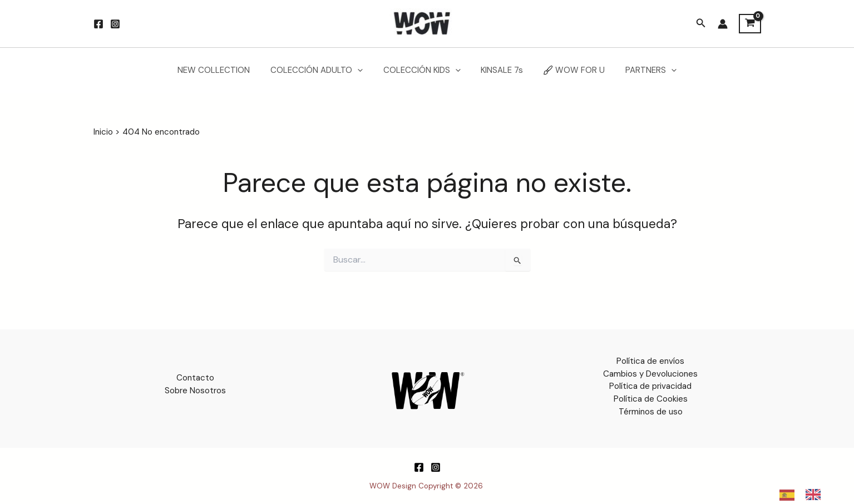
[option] (816, 495)
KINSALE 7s (500, 70)
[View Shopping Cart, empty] (750, 24)
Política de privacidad (650, 386)
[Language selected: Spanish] (806, 495)
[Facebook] (98, 24)
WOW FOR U (569, 70)
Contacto (195, 378)
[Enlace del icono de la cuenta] (723, 24)
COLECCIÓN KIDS (424, 70)
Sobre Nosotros (195, 390)
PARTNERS (641, 70)
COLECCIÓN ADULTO (322, 70)
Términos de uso (651, 411)
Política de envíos (650, 361)
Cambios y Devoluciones (650, 373)
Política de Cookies (651, 398)
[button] (701, 24)
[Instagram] (115, 24)
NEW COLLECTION (223, 70)
